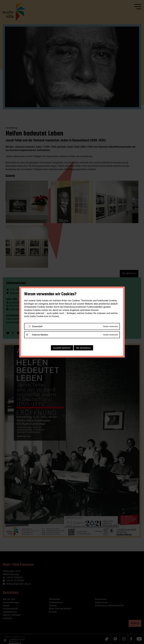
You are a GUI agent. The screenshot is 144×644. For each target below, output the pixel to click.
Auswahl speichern (62, 348)
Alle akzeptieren (83, 348)
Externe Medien (40, 335)
